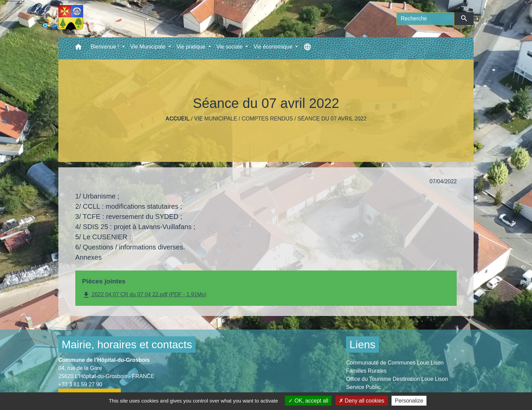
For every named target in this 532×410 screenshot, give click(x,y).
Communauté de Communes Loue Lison (395, 363)
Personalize (409, 401)
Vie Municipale (216, 119)
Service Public (363, 387)
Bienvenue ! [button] (106, 47)
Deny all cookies (362, 401)
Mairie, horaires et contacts (127, 344)
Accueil (178, 119)
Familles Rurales (366, 371)
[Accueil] (71, 19)
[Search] (425, 19)
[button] (78, 48)
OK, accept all (308, 401)
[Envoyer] (464, 19)
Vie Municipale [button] (149, 47)
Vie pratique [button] (192, 47)
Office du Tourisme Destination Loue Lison (397, 379)
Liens (363, 344)
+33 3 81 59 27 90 (80, 384)
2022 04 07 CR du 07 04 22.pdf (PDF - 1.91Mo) (144, 295)
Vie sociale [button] (230, 47)
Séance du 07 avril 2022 (332, 119)
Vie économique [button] (274, 47)
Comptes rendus (267, 119)
